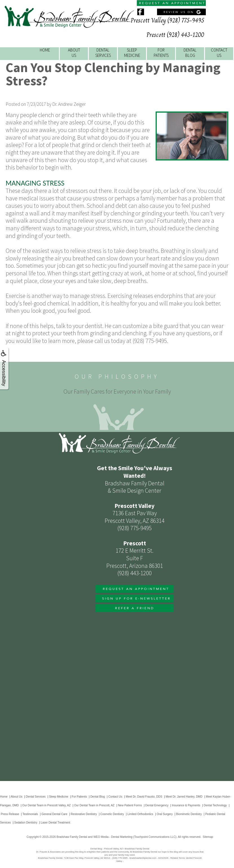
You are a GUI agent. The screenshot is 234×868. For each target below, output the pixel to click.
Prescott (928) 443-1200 (175, 35)
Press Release (10, 814)
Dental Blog (98, 797)
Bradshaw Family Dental (72, 837)
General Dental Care (54, 814)
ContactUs (219, 53)
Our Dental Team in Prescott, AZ (94, 805)
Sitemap (208, 837)
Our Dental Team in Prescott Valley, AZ (47, 805)
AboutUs (74, 53)
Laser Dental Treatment (55, 823)
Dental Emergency (157, 805)
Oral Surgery (165, 814)
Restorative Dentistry (84, 814)
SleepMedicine (132, 53)
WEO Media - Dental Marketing (113, 837)
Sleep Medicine (59, 797)
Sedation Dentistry (26, 823)
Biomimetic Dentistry (189, 814)
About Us (16, 797)
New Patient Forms (130, 805)
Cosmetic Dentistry (112, 814)
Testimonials (30, 814)
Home (45, 50)
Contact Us (115, 797)
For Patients (79, 797)
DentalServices (103, 53)
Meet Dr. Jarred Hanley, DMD (184, 797)
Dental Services (36, 797)
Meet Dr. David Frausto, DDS (144, 797)
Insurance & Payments (186, 805)
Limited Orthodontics (140, 814)
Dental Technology (215, 805)
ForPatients (161, 53)
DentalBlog (190, 53)
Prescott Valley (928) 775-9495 (167, 20)
